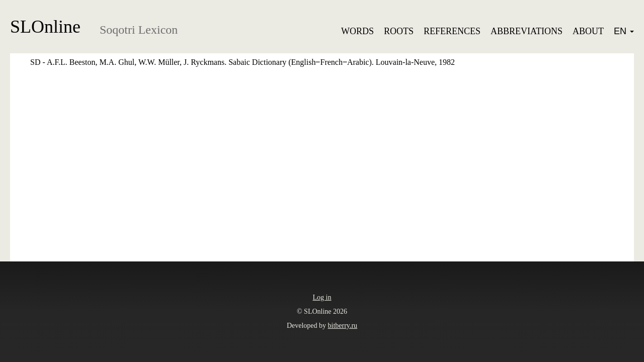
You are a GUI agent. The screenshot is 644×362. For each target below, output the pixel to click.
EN (624, 31)
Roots (399, 31)
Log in (322, 297)
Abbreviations (527, 31)
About (588, 31)
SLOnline (45, 27)
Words (357, 31)
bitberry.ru (343, 326)
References (452, 31)
